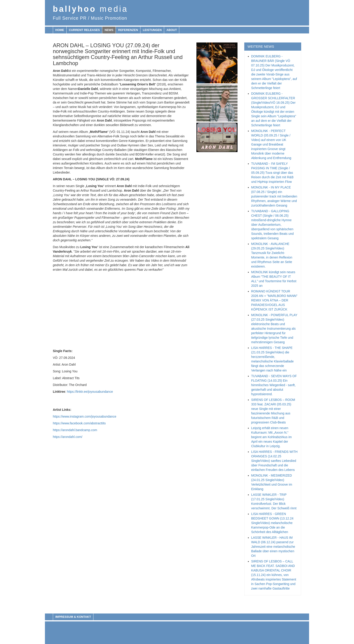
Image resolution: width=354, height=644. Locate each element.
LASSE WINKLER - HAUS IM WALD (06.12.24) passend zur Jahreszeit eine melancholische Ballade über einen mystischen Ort (273, 547)
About (172, 30)
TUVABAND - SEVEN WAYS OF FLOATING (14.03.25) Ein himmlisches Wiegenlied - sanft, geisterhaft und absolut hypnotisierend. (274, 385)
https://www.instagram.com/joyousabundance (85, 416)
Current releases (84, 30)
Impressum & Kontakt (73, 617)
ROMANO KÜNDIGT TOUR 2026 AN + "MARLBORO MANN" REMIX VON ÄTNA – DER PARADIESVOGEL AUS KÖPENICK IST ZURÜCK (274, 300)
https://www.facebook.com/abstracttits (79, 423)
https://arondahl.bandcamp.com (75, 430)
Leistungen (152, 30)
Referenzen (128, 30)
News (109, 30)
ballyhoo (90, 9)
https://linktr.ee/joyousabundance (90, 392)
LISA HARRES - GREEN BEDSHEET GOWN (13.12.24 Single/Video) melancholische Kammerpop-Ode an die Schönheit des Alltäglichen (272, 523)
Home (60, 30)
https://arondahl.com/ (68, 437)
